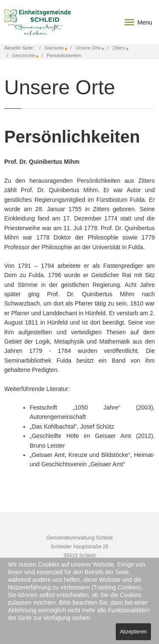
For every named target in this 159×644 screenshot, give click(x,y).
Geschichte (24, 55)
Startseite (54, 48)
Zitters (119, 48)
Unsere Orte (88, 48)
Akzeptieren (133, 632)
